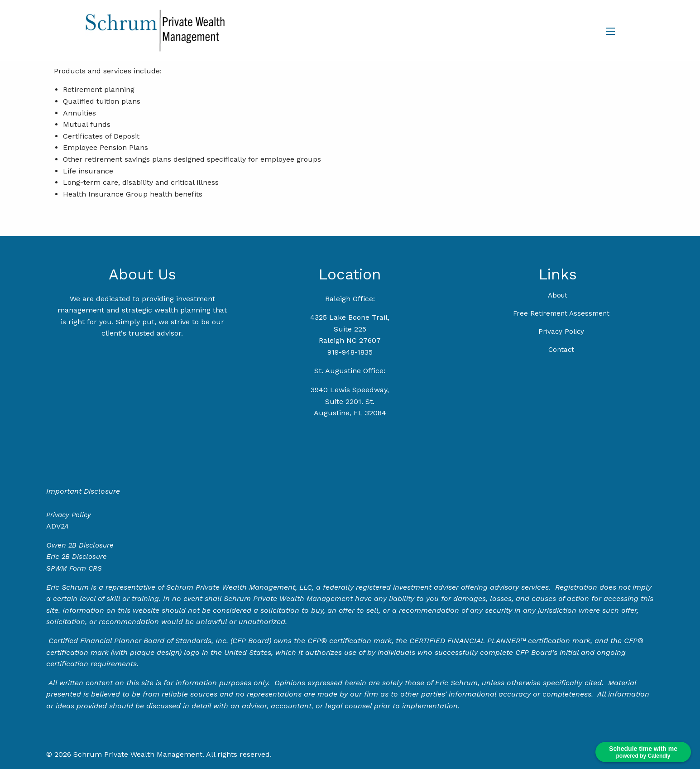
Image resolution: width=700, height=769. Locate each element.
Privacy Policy (561, 332)
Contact (561, 350)
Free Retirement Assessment (561, 313)
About (558, 295)
